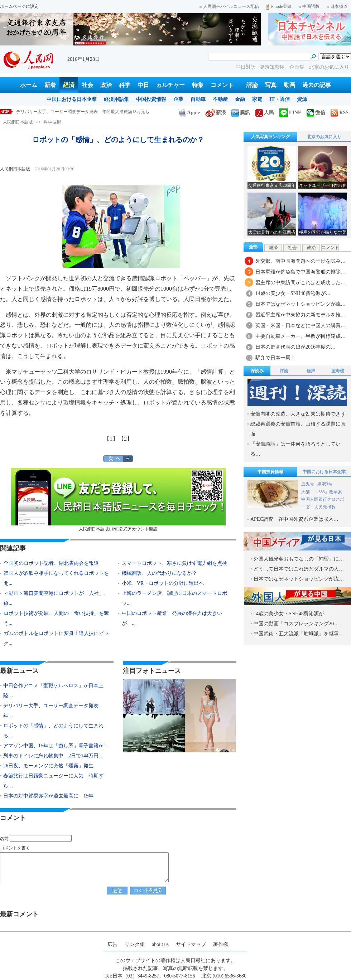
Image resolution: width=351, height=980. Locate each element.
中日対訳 (246, 67)
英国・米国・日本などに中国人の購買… (300, 326)
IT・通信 (280, 99)
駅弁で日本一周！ (275, 358)
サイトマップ (191, 944)
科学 (125, 85)
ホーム (29, 85)
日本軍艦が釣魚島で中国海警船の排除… (300, 272)
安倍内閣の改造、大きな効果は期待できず (298, 414)
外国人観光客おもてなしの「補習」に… (299, 559)
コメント (222, 85)
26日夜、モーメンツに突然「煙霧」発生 (48, 766)
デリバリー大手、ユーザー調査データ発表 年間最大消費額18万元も (83, 112)
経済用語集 (116, 99)
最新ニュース (19, 671)
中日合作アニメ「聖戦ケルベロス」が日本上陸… (53, 691)
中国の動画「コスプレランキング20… (296, 624)
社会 (87, 85)
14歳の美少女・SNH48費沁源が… (293, 293)
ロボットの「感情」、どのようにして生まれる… (53, 731)
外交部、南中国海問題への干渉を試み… (300, 261)
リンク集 (135, 944)
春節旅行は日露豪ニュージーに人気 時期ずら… (53, 781)
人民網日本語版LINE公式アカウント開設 (118, 500)
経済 (69, 85)
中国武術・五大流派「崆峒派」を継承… (299, 634)
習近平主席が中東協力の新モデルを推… (300, 315)
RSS (340, 113)
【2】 (125, 439)
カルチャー (170, 85)
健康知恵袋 (273, 67)
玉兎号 (308, 484)
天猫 (306, 492)
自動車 (198, 99)
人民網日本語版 (18, 122)
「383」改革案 (328, 492)
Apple (189, 113)
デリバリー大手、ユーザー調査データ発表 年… (53, 711)
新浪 (216, 113)
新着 (50, 85)
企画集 (298, 67)
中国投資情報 (151, 99)
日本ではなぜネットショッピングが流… (300, 304)
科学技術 (52, 122)
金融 (240, 99)
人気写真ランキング (270, 137)
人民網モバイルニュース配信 (229, 6)
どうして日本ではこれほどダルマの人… (299, 569)
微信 (316, 113)
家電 (257, 99)
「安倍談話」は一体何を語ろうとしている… (295, 449)
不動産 (220, 99)
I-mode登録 (279, 6)
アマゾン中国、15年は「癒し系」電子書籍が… (56, 746)
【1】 (111, 439)
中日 (143, 85)
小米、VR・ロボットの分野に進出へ (163, 583)
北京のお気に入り (329, 67)
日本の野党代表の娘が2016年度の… (295, 347)
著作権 (221, 944)
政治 (106, 85)
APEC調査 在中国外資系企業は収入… (294, 519)
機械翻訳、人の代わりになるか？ (159, 573)
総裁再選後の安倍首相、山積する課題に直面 (298, 429)
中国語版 (309, 6)
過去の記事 (317, 85)
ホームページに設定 (19, 6)
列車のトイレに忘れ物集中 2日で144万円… (53, 756)
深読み (257, 371)
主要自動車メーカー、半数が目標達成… (300, 336)
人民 (265, 113)
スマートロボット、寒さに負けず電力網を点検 (174, 563)
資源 (302, 99)
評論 (252, 85)
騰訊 (241, 113)
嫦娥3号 (325, 484)
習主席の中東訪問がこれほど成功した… (300, 283)
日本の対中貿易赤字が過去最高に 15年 (48, 796)
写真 (271, 85)
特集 (198, 85)
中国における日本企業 (72, 99)
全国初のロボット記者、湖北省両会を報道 (51, 563)
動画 (289, 85)
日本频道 (337, 6)
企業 (178, 99)
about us (160, 944)
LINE (290, 113)
